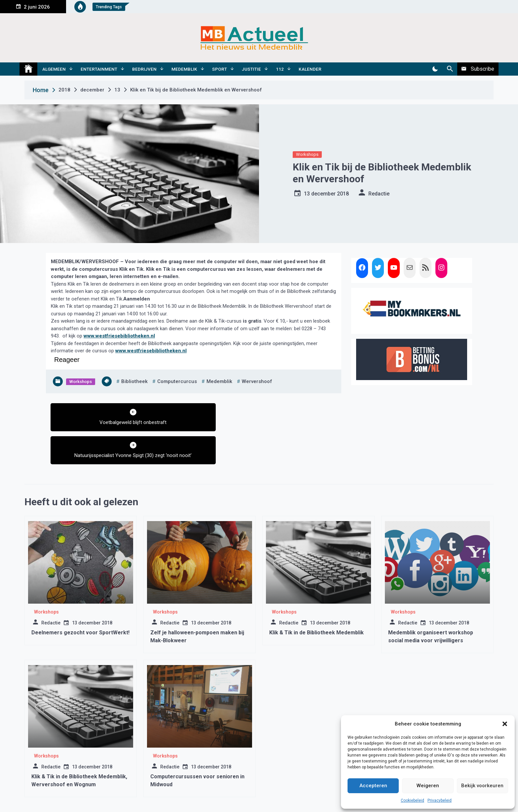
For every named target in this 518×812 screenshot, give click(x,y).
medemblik (219, 381)
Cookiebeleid (412, 800)
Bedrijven (144, 69)
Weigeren (428, 786)
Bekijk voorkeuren (482, 786)
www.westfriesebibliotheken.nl (119, 336)
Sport (220, 69)
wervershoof (257, 381)
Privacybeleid (440, 800)
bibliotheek (134, 381)
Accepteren (373, 786)
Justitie (251, 69)
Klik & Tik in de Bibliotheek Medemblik (316, 600)
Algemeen (54, 69)
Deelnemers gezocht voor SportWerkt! (80, 600)
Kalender (310, 69)
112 (280, 69)
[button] (505, 724)
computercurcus (177, 381)
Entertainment (99, 69)
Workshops (307, 154)
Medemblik (184, 69)
